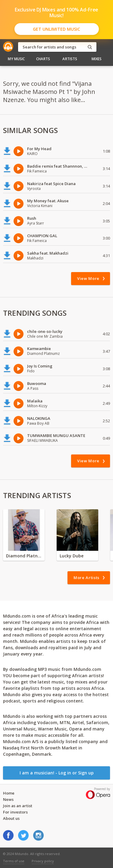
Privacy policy (43, 861)
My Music (16, 59)
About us (11, 818)
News (8, 799)
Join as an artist (18, 806)
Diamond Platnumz (24, 556)
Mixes (97, 59)
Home (9, 793)
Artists (70, 59)
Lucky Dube (72, 556)
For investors (15, 812)
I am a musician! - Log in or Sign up (57, 773)
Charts (43, 59)
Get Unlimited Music (56, 29)
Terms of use (14, 861)
